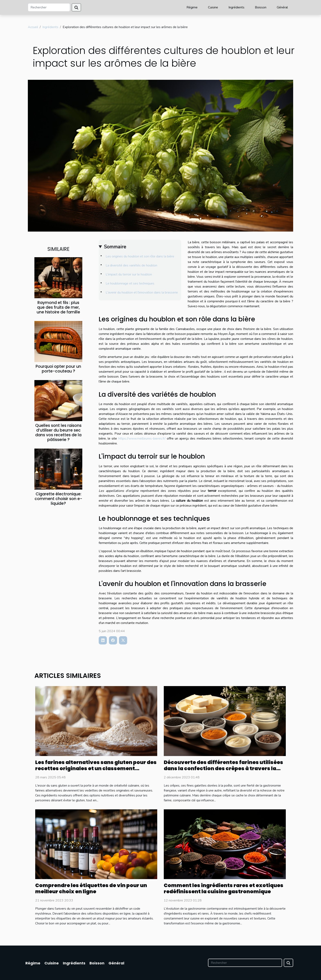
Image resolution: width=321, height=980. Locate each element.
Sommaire (115, 247)
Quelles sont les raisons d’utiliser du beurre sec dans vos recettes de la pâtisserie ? (58, 433)
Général (282, 7)
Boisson (261, 7)
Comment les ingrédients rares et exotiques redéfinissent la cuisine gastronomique (224, 888)
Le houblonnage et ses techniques (130, 283)
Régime (192, 7)
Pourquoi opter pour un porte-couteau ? (58, 369)
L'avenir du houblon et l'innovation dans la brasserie (142, 292)
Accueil (33, 27)
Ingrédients (236, 7)
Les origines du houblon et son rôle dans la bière (140, 256)
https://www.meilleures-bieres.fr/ (142, 439)
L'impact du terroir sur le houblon (129, 274)
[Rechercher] (49, 7)
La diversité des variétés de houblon (131, 265)
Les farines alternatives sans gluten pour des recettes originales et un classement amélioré (96, 768)
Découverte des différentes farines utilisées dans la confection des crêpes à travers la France (223, 768)
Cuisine (213, 7)
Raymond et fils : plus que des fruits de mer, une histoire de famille (58, 307)
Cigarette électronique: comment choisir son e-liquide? (58, 499)
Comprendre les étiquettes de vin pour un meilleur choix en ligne (91, 888)
